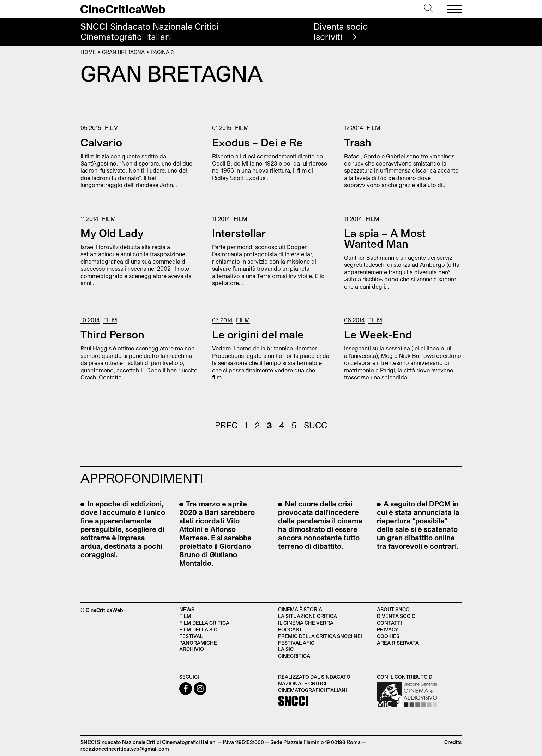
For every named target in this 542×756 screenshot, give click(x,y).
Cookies (388, 636)
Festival (191, 636)
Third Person (112, 334)
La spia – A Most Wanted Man (385, 238)
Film (112, 128)
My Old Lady (112, 233)
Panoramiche (198, 643)
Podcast (290, 629)
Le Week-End (378, 334)
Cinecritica (294, 656)
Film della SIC (198, 629)
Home (88, 52)
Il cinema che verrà (306, 623)
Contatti (389, 623)
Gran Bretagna (123, 52)
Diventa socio (341, 32)
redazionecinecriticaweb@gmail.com (125, 749)
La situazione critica (308, 616)
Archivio (192, 649)
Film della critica (204, 623)
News (187, 609)
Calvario (101, 142)
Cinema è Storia (300, 609)
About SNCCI (394, 609)
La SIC (286, 649)
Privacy (387, 629)
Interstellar (239, 233)
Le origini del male (258, 334)
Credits (453, 742)
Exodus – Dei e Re (257, 142)
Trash (358, 142)
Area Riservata (398, 643)
